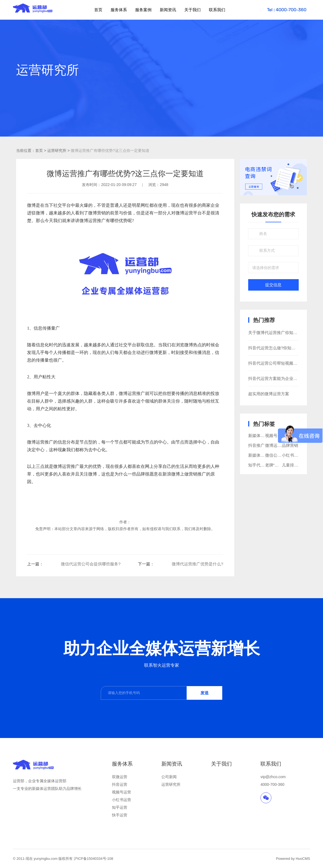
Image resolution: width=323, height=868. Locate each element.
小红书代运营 (294, 455)
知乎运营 (120, 807)
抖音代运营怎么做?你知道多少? (277, 348)
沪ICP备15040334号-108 (94, 859)
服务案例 (143, 10)
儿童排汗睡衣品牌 (298, 465)
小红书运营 (122, 800)
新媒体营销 (258, 436)
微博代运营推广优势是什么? (197, 564)
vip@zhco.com (273, 777)
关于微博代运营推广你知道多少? (278, 333)
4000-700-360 (272, 784)
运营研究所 (171, 784)
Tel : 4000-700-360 (287, 10)
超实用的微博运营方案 (269, 394)
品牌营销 (290, 445)
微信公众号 (275, 455)
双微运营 (120, 777)
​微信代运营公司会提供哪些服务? (91, 564)
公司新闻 (169, 777)
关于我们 (192, 10)
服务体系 (119, 10)
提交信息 (273, 285)
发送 (205, 693)
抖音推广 (256, 445)
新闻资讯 (168, 10)
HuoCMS (303, 859)
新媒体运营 (258, 455)
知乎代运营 (258, 465)
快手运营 (120, 815)
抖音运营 (120, 784)
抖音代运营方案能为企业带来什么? (280, 378)
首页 (98, 10)
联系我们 (217, 10)
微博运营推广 (93, 221)
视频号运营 (122, 792)
